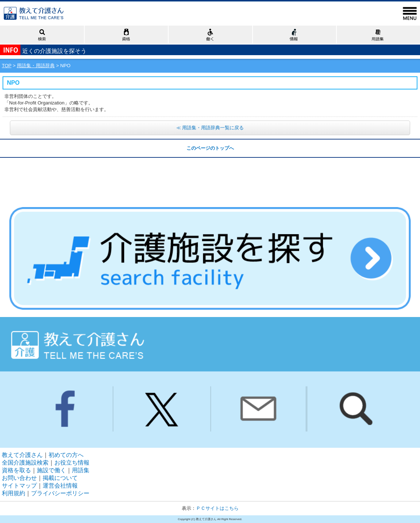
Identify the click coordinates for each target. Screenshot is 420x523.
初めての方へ (66, 455)
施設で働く (51, 470)
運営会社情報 (60, 486)
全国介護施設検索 (25, 463)
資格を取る (16, 470)
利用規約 (14, 493)
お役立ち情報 (72, 463)
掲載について (60, 478)
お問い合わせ (19, 478)
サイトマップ (19, 486)
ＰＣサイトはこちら (217, 508)
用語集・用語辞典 (36, 66)
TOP (7, 66)
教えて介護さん (22, 455)
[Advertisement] (210, 176)
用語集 (81, 470)
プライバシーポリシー (60, 493)
